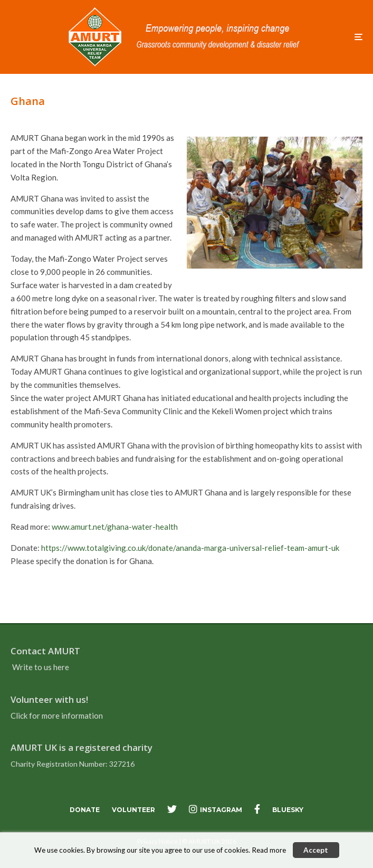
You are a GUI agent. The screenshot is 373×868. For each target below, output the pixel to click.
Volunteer (133, 810)
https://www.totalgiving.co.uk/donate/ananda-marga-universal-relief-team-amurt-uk (190, 548)
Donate (85, 810)
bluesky (288, 810)
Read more (269, 850)
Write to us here (41, 667)
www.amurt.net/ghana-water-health (115, 527)
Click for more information (57, 716)
